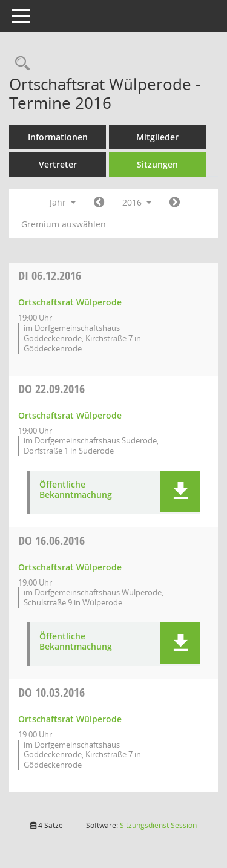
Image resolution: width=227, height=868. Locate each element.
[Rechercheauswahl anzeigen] (19, 64)
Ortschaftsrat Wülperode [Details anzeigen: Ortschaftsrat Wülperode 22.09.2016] (70, 415)
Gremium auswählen (64, 224)
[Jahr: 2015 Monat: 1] (99, 203)
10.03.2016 (51, 692)
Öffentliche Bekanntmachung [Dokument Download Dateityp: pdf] (76, 490)
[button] (180, 491)
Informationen (58, 137)
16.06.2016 (51, 540)
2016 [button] (137, 202)
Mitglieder (157, 137)
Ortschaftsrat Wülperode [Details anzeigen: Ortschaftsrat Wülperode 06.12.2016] (70, 302)
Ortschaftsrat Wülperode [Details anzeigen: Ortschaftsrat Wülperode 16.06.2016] (70, 567)
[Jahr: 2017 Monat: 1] (175, 203)
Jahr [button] (63, 202)
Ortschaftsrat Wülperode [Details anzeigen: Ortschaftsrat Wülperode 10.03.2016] (70, 719)
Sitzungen (157, 164)
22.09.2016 (51, 389)
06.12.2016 (50, 276)
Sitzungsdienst (158, 825)
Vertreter (58, 164)
